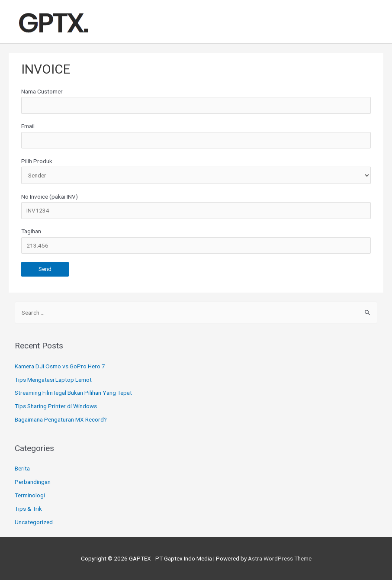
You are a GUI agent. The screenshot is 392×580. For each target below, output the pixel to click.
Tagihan (196, 241)
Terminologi (30, 495)
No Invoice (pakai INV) (196, 206)
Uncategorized (34, 522)
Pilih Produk (196, 171)
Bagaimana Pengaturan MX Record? (61, 419)
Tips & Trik (28, 509)
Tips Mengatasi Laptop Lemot (53, 380)
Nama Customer (196, 101)
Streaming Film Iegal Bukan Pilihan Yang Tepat (73, 393)
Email (196, 135)
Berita (22, 468)
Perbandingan (33, 482)
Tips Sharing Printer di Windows (56, 406)
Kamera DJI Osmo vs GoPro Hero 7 (60, 366)
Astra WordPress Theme (280, 558)
